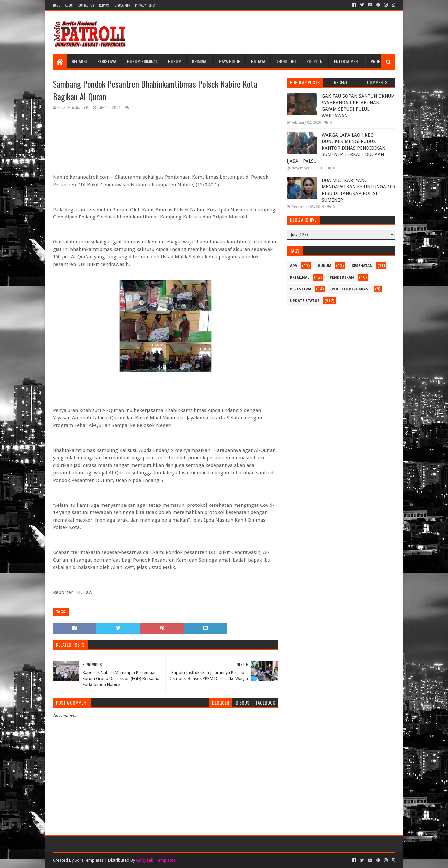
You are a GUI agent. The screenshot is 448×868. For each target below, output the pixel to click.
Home (56, 5)
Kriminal (200, 61)
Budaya (258, 61)
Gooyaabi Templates (156, 860)
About (69, 5)
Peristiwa (107, 61)
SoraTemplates (89, 860)
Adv (294, 266)
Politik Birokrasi (351, 289)
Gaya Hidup (230, 61)
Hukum (175, 61)
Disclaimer (122, 5)
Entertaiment (347, 61)
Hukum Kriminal (142, 61)
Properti (379, 61)
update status (305, 301)
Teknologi (286, 61)
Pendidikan (342, 278)
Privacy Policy (145, 5)
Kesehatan (362, 266)
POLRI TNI (315, 61)
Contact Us (86, 5)
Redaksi (104, 5)
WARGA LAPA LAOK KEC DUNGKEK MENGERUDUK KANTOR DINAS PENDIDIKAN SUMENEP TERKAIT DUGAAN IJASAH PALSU (336, 148)
